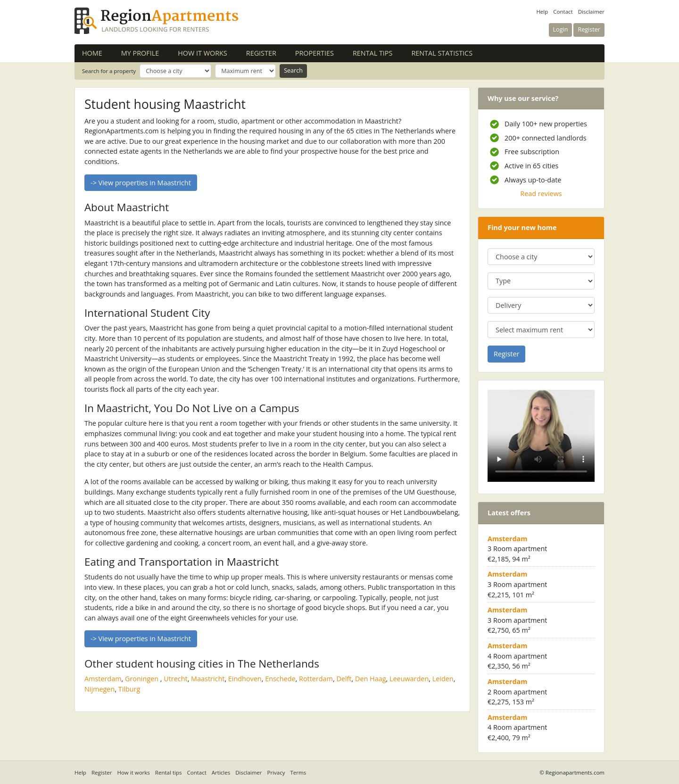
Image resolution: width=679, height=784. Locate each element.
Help (542, 12)
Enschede (280, 679)
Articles (221, 772)
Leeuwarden (409, 679)
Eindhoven (245, 679)
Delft (344, 679)
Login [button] (561, 29)
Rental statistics (442, 53)
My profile (140, 53)
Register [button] (589, 29)
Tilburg (129, 689)
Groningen (142, 679)
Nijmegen (99, 689)
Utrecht (175, 679)
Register (261, 53)
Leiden (443, 679)
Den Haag (371, 679)
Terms (298, 772)
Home (92, 53)
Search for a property (109, 71)
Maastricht (208, 679)
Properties (315, 53)
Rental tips (373, 53)
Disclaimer (591, 12)
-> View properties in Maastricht (141, 183)
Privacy (276, 772)
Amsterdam (103, 679)
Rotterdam (316, 679)
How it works (203, 53)
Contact (563, 12)
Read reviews (541, 194)
